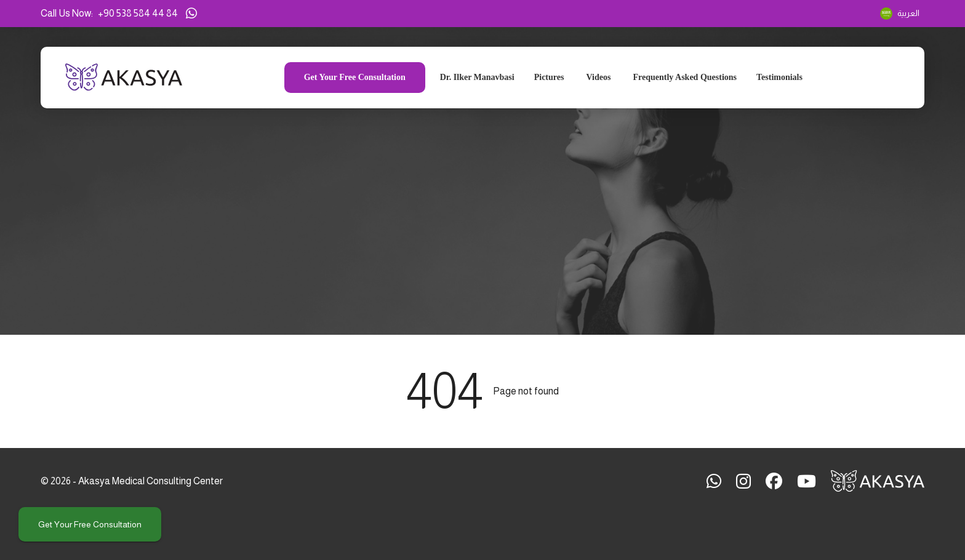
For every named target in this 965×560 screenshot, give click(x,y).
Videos (598, 78)
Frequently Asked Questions (685, 78)
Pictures (549, 78)
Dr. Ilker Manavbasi (477, 78)
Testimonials (779, 78)
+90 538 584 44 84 (138, 13)
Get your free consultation (90, 525)
